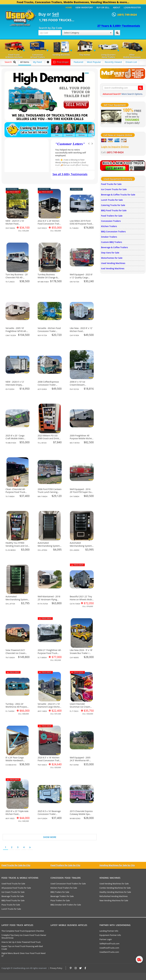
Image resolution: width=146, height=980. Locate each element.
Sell (56, 14)
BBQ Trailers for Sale (60, 892)
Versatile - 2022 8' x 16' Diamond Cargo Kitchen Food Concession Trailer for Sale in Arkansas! (49, 708)
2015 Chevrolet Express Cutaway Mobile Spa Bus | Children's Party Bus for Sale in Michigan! (82, 816)
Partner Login (106, 939)
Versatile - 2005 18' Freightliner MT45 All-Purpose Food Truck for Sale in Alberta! (17, 333)
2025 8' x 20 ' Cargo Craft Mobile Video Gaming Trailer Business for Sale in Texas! (17, 440)
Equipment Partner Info (110, 935)
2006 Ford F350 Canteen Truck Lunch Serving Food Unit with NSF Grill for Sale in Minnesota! (50, 494)
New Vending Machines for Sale (114, 900)
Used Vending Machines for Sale (114, 884)
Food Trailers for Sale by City (65, 865)
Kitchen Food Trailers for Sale (64, 888)
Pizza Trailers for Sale (60, 900)
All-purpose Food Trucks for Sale (16, 888)
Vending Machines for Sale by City (117, 865)
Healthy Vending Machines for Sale (115, 892)
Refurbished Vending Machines (114, 896)
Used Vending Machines (113, 263)
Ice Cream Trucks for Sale (114, 189)
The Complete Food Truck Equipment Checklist (23, 931)
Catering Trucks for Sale (113, 205)
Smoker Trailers (109, 237)
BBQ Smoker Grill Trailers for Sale (66, 905)
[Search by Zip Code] (117, 33)
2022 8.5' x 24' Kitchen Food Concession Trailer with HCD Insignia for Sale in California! (49, 225)
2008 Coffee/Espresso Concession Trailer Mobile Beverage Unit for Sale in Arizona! (48, 386)
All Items (25, 62)
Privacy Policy (56, 968)
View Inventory (84, 7)
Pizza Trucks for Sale (11, 905)
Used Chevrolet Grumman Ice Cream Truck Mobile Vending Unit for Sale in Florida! (81, 708)
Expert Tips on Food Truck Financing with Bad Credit (22, 948)
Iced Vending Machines (113, 268)
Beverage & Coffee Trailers (114, 247)
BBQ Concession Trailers (113, 232)
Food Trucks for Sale (111, 184)
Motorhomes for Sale (112, 258)
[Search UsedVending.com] (140, 88)
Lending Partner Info (109, 931)
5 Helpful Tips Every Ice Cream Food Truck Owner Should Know (24, 936)
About (117, 7)
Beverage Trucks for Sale (13, 896)
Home (69, 7)
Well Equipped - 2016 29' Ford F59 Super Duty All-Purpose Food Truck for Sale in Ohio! (81, 494)
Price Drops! (61, 62)
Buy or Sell (103, 7)
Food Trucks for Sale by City (16, 865)
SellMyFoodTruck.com (110, 944)
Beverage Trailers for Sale (62, 896)
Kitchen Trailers (109, 226)
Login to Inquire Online (115, 147)
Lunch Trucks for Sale (112, 200)
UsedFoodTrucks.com (109, 948)
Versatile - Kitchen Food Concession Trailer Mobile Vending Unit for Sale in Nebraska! (49, 333)
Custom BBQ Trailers (112, 242)
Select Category (88, 33)
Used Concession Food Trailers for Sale (68, 884)
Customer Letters (70, 144)
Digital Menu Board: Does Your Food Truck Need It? (23, 955)
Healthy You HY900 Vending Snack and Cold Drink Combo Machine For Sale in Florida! (17, 547)
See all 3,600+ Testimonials (70, 174)
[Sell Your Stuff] (111, 117)
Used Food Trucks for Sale (13, 884)
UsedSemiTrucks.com (109, 952)
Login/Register (132, 7)
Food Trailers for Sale (112, 216)
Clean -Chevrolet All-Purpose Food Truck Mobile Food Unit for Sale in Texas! (16, 494)
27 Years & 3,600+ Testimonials (119, 26)
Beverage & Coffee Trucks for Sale (118, 195)
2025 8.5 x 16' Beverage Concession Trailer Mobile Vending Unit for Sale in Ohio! (49, 816)
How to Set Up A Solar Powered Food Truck (21, 942)
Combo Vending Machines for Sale (115, 888)
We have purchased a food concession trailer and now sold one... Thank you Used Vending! (72, 153)
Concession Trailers (111, 221)
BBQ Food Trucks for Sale (114, 210)
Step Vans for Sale (110, 253)
